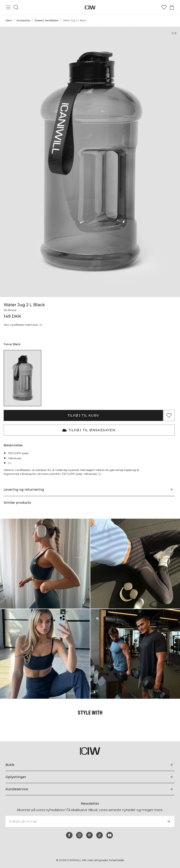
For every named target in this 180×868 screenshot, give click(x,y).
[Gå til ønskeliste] (164, 7)
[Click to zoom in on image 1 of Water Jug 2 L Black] (90, 162)
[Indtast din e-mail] (84, 821)
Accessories (23, 21)
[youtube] (110, 835)
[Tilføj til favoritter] (169, 415)
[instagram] (79, 835)
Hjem (9, 21)
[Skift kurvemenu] (172, 7)
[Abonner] (169, 821)
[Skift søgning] (16, 7)
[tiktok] (100, 835)
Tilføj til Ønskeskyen (89, 430)
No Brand (10, 310)
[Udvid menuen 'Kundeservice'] (90, 789)
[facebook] (69, 835)
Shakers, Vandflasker (47, 21)
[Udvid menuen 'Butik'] (90, 765)
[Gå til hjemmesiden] (90, 7)
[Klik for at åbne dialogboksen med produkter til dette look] (45, 568)
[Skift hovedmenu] (8, 7)
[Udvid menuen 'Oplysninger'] (90, 777)
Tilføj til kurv (83, 415)
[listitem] (22, 378)
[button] (89, 493)
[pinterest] (89, 835)
